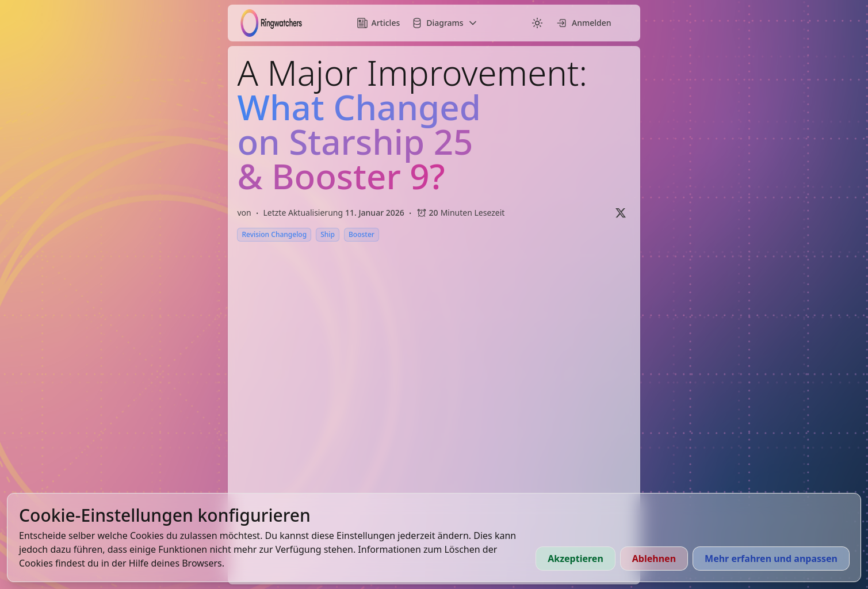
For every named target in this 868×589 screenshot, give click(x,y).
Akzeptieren (576, 559)
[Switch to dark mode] (537, 23)
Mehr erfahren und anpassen (771, 559)
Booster (362, 234)
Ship (328, 234)
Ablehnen (654, 559)
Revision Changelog (274, 234)
